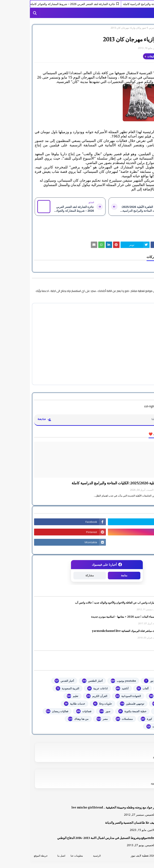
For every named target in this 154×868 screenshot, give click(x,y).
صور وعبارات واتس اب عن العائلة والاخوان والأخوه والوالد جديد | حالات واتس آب (89, 603)
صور (75, 711)
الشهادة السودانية (98, 696)
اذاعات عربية (67, 688)
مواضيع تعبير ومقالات (131, 726)
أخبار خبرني (125, 28)
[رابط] (77, 103)
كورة (117, 719)
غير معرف (142, 48)
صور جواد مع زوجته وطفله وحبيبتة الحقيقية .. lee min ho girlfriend (85, 807)
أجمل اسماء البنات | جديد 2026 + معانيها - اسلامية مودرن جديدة (97, 617)
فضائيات (54, 711)
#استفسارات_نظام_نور (130, 681)
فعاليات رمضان (27, 711)
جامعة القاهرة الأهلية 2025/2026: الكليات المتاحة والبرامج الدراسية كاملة (96, 483)
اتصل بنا (31, 856)
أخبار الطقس (62, 681)
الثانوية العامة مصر (132, 696)
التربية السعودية (38, 688)
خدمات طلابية (45, 704)
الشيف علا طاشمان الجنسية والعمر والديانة (102, 823)
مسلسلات (94, 719)
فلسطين (138, 719)
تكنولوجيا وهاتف (134, 704)
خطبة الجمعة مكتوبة (102, 711)
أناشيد (92, 688)
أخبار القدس (34, 681)
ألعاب (113, 688)
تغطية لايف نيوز (110, 855)
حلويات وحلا (73, 704)
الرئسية (67, 856)
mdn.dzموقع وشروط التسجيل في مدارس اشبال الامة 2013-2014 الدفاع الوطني (78, 838)
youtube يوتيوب (93, 681)
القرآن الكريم (67, 696)
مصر (72, 719)
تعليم (43, 696)
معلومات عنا (47, 856)
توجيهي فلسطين (102, 704)
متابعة (94, 575)
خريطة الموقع (11, 856)
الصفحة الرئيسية (142, 28)
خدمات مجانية (135, 711)
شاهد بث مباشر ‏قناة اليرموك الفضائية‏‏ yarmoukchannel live (97, 631)
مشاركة (60, 575)
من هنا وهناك (48, 719)
